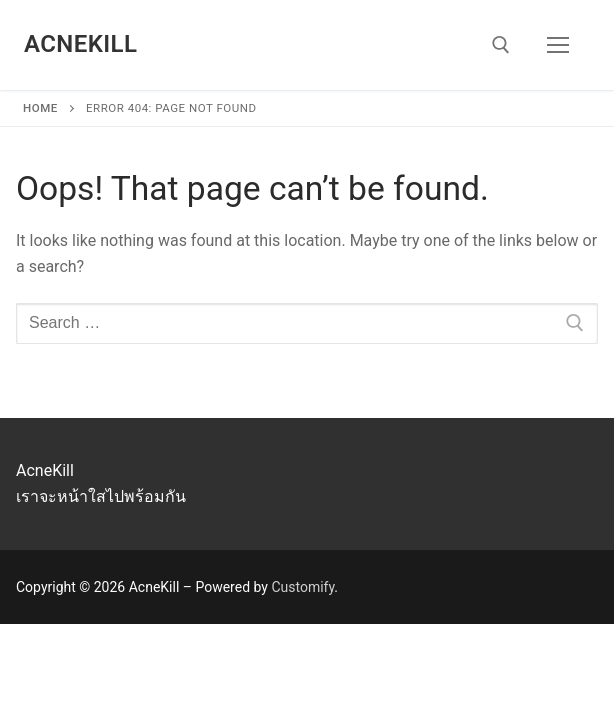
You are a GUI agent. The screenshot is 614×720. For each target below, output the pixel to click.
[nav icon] (558, 45)
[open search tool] (501, 45)
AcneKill (80, 44)
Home (40, 108)
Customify (302, 587)
